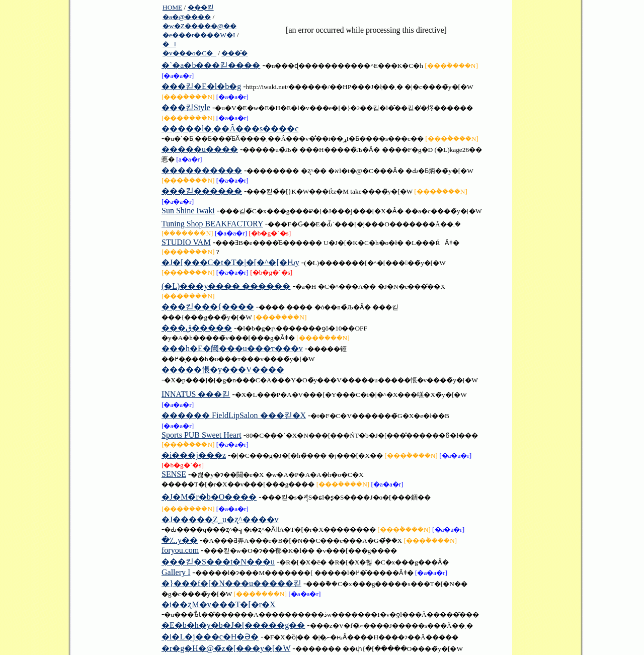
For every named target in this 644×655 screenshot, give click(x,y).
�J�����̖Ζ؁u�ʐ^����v (220, 519)
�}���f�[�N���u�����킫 (231, 583)
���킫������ (202, 191)
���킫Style (186, 107)
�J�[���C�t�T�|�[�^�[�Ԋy (230, 262)
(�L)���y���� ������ (226, 286)
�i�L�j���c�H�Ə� (210, 637)
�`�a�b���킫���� (211, 65)
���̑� (234, 53)
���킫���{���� (208, 307)
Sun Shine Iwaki (188, 211)
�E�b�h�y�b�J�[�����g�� (233, 625)
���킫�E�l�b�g (201, 86)
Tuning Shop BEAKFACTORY (212, 224)
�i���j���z (194, 455)
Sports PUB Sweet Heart (202, 435)
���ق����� (197, 328)
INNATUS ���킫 (196, 394)
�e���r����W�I (199, 35)
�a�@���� (187, 17)
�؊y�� (180, 540)
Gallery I (176, 572)
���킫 (201, 7)
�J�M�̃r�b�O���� (209, 497)
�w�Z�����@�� (199, 26)
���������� (202, 170)
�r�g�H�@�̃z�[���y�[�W (226, 648)
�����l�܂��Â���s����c (230, 129)
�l (169, 44)
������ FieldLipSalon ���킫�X (234, 415)
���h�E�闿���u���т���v (232, 348)
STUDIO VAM (186, 242)
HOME (172, 7)
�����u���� (200, 149)
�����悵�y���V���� (223, 370)
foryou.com (180, 550)
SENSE (174, 474)
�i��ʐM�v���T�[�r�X (219, 604)
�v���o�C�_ (189, 53)
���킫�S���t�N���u (218, 562)
